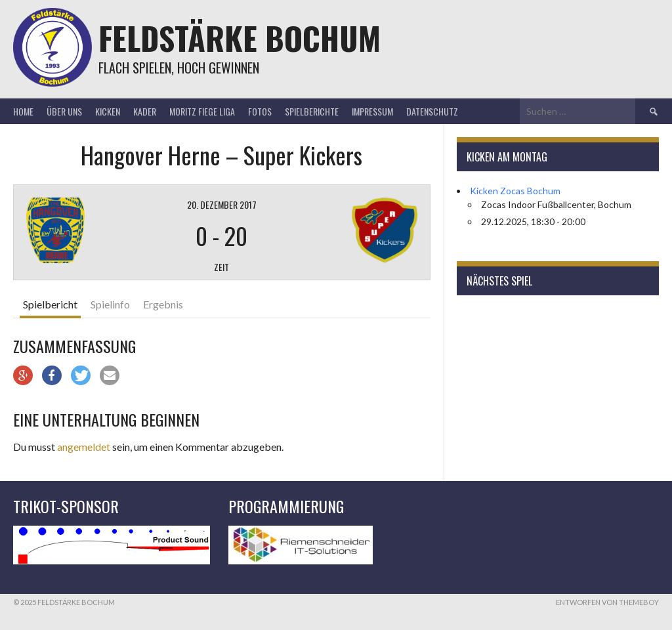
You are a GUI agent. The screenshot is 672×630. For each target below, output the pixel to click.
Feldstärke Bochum (240, 38)
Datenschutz (432, 111)
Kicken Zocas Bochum (515, 191)
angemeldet (84, 447)
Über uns (64, 111)
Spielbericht (50, 304)
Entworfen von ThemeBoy (607, 602)
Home (23, 111)
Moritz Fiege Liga (202, 111)
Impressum (372, 111)
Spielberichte (312, 111)
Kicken (108, 111)
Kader (145, 111)
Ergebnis (163, 304)
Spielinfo (110, 304)
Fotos (260, 111)
